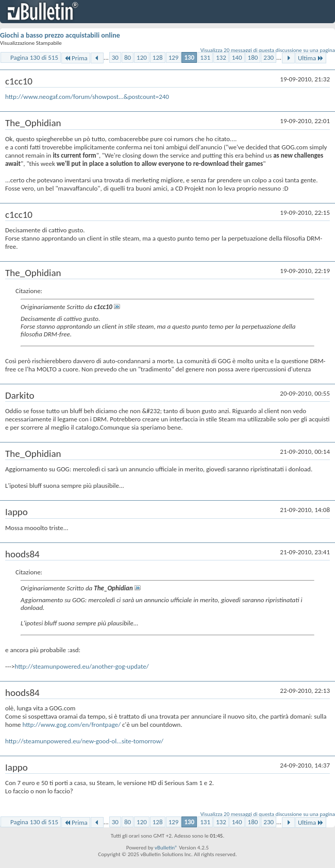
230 (269, 57)
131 (205, 57)
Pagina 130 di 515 (34, 57)
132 (221, 57)
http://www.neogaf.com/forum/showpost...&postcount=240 (87, 97)
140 (237, 57)
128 (158, 57)
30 (115, 57)
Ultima (311, 58)
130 (189, 57)
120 (142, 57)
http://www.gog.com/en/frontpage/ (71, 725)
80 (128, 57)
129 (174, 57)
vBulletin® (166, 848)
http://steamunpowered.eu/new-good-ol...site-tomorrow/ (84, 741)
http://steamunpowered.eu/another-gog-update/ (81, 666)
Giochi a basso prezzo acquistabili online (60, 35)
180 (253, 57)
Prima (76, 58)
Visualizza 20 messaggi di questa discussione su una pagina (268, 50)
